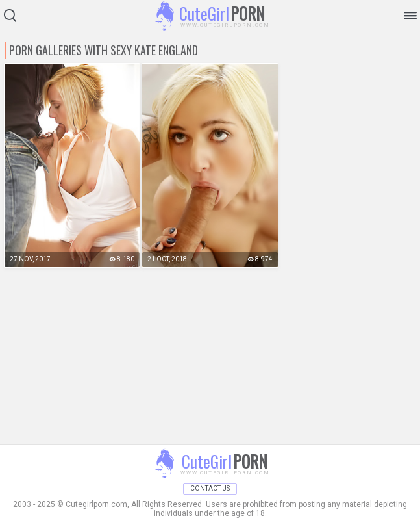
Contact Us (210, 488)
